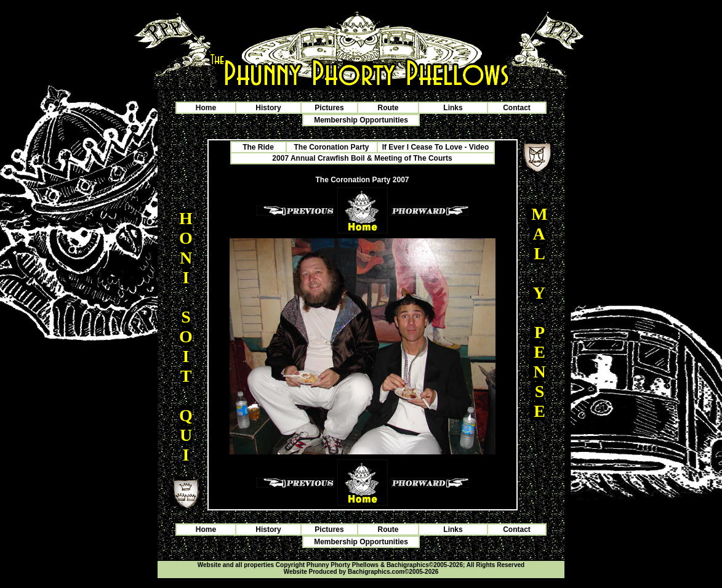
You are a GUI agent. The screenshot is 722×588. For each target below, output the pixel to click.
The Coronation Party (331, 147)
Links (453, 108)
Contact (517, 108)
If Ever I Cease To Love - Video (436, 147)
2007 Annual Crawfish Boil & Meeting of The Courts (362, 158)
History (268, 108)
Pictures (329, 108)
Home (206, 108)
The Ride (258, 147)
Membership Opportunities (361, 120)
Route (388, 108)
